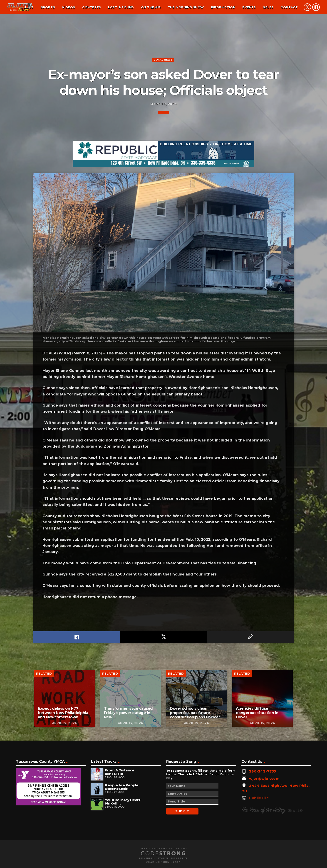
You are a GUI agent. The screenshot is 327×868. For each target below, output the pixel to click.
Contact (289, 7)
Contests (92, 7)
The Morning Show (186, 7)
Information (223, 7)
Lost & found (121, 7)
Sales (268, 7)
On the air (151, 7)
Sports (48, 7)
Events (249, 7)
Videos (68, 7)
